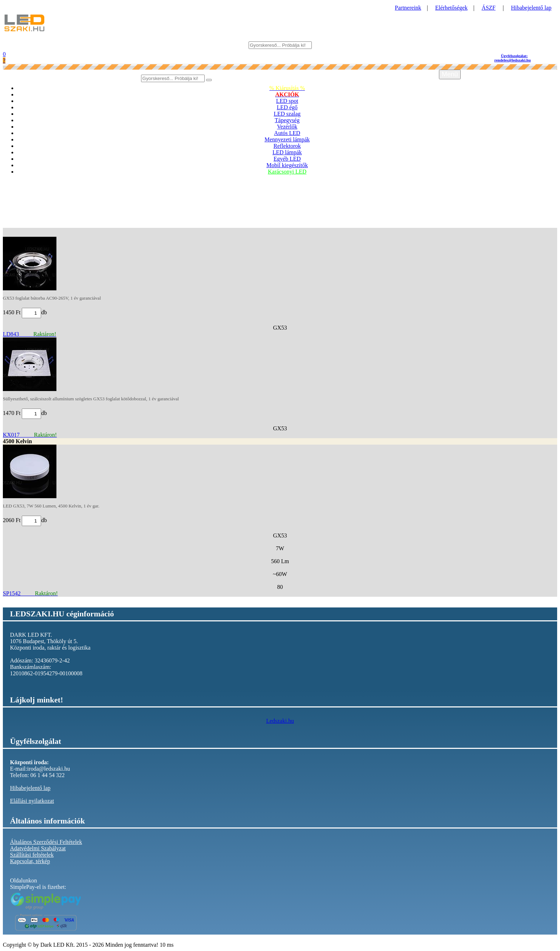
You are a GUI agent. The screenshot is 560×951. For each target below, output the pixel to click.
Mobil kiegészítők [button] (287, 165)
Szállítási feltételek (32, 855)
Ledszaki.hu (280, 721)
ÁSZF (488, 8)
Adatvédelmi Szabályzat (38, 848)
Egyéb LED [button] (287, 159)
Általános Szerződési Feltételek (46, 842)
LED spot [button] (287, 101)
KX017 (30, 435)
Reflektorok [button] (287, 146)
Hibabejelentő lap (531, 8)
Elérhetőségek (452, 8)
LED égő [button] (287, 107)
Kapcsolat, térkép (30, 861)
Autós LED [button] (287, 133)
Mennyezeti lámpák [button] (287, 139)
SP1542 (30, 593)
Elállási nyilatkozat (32, 801)
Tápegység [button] (287, 120)
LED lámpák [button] (287, 152)
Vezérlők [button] (287, 127)
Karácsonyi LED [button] (287, 172)
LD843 (29, 334)
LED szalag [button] (287, 114)
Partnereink (408, 8)
